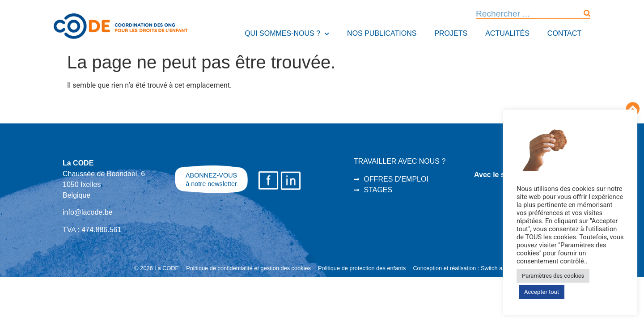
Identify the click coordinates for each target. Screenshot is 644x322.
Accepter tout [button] (542, 292)
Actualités (507, 33)
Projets (451, 33)
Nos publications (382, 33)
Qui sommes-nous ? (287, 34)
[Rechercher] (587, 14)
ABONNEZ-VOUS (211, 175)
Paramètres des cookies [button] (553, 276)
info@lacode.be (87, 212)
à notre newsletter (211, 184)
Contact (564, 33)
